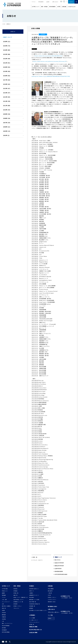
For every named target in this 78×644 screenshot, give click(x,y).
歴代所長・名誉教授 (6, 606)
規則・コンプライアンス (7, 623)
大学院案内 (32, 615)
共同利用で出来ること (34, 589)
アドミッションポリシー (34, 622)
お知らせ (13, 32)
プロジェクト (16, 608)
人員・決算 (4, 600)
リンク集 (50, 615)
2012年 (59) (7, 101)
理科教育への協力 (52, 602)
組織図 (3, 593)
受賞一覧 (34, 557)
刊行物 (49, 595)
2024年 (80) (7, 50)
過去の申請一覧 (33, 602)
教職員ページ (51, 618)
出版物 (48, 2)
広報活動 (64, 7)
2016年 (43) (7, 84)
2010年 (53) (7, 110)
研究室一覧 (32, 624)
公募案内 (31, 593)
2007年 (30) (7, 123)
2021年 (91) (7, 63)
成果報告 (31, 608)
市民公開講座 (51, 589)
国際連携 (4, 615)
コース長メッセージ (33, 620)
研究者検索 (41, 2)
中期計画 (4, 617)
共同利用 (4, 613)
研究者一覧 (16, 593)
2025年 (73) (7, 46)
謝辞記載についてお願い (34, 600)
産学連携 (4, 628)
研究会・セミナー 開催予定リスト (21, 597)
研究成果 (15, 604)
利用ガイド (32, 591)
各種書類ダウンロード (34, 595)
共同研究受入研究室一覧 (34, 604)
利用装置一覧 (32, 606)
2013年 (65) (7, 97)
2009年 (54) (7, 114)
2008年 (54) (7, 118)
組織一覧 (15, 595)
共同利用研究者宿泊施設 (61, 574)
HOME (4, 24)
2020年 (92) (7, 67)
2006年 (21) (7, 127)
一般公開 (50, 593)
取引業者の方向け (53, 606)
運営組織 (4, 595)
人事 (3, 621)
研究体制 (15, 589)
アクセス (34, 2)
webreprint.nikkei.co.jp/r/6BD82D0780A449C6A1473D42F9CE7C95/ (51, 76)
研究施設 (15, 591)
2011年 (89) (7, 106)
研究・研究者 (44, 7)
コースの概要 (32, 618)
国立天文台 (57, 560)
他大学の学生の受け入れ (36, 630)
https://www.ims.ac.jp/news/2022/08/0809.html (49, 56)
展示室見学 (50, 591)
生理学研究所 (58, 569)
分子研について (36, 7)
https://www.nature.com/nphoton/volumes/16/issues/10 (50, 61)
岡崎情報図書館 (58, 571)
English (71, 2)
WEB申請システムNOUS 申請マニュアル (38, 610)
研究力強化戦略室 (6, 632)
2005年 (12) (7, 131)
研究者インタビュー (18, 606)
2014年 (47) (7, 93)
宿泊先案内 (32, 597)
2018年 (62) (7, 76)
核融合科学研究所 (59, 563)
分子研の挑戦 (5, 589)
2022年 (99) (7, 59)
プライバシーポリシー (54, 612)
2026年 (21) (7, 41)
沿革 (3, 604)
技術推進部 (4, 630)
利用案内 (32, 586)
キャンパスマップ (6, 602)
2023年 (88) (7, 54)
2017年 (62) (7, 80)
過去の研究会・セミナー (19, 600)
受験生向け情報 (33, 627)
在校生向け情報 (33, 632)
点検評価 (4, 619)
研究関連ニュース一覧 (18, 602)
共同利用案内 (52, 7)
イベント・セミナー (37, 560)
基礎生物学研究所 (59, 566)
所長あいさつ (5, 591)
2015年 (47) (7, 88)
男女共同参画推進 (6, 626)
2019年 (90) (7, 71)
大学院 (59, 7)
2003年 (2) (6, 135)
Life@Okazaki (72, 7)
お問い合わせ (55, 2)
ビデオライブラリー (52, 600)
